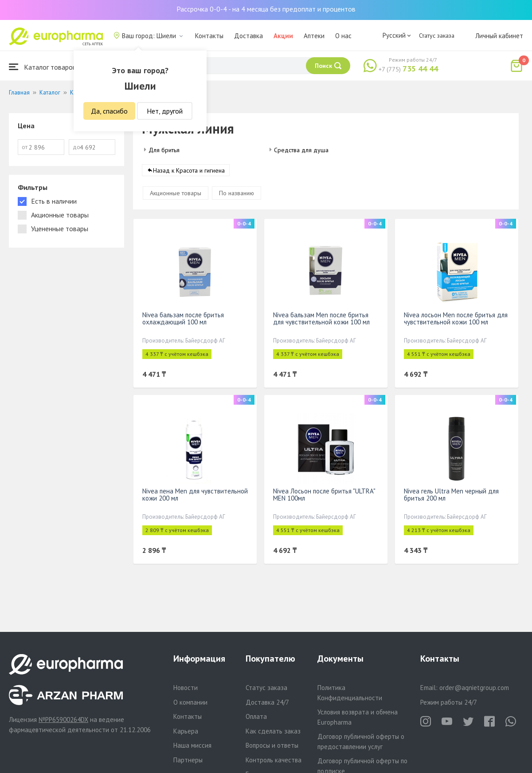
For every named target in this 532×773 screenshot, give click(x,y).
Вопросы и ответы (272, 745)
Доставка (248, 36)
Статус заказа (437, 35)
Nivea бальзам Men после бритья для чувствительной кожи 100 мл (321, 318)
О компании (190, 702)
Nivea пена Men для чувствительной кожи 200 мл (195, 495)
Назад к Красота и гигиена (189, 170)
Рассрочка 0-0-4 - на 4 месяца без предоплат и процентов (266, 9)
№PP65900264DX (63, 720)
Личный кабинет (499, 36)
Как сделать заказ (273, 731)
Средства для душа (301, 150)
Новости (186, 688)
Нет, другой (165, 111)
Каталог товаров (43, 67)
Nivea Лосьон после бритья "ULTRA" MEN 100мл (324, 495)
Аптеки (314, 36)
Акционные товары (176, 193)
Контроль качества (274, 760)
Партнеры (188, 760)
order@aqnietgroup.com (474, 688)
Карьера (186, 731)
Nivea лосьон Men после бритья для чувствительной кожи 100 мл (456, 318)
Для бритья (164, 150)
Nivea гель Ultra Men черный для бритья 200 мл (451, 495)
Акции (283, 36)
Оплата (256, 716)
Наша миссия (192, 745)
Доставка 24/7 (267, 702)
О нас (343, 36)
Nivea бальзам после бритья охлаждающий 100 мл (183, 318)
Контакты (209, 36)
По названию (237, 193)
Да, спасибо (109, 111)
